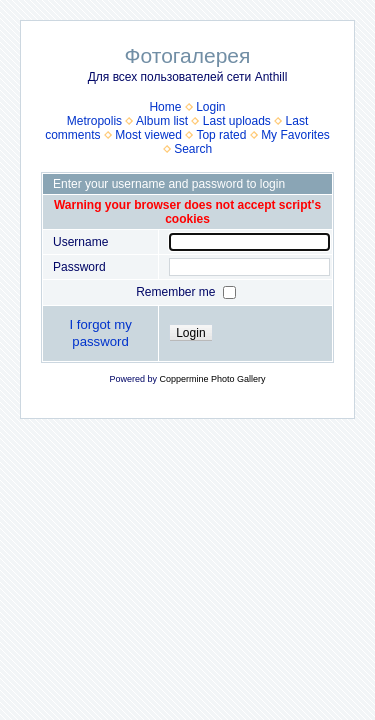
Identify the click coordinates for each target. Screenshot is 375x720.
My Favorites (295, 135)
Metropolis (94, 121)
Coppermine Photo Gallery (212, 379)
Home (165, 107)
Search (193, 149)
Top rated (221, 135)
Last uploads (237, 121)
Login (210, 107)
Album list (162, 121)
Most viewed (148, 135)
